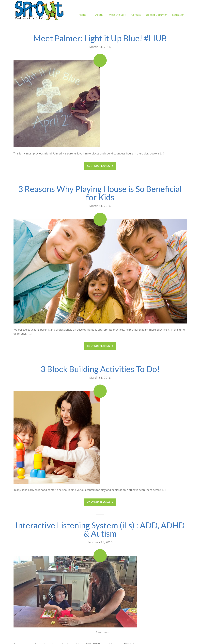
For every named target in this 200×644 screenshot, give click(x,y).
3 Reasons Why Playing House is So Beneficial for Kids (100, 193)
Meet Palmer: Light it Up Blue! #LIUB (100, 38)
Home (83, 11)
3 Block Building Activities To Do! (100, 369)
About (99, 11)
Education (178, 11)
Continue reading (100, 166)
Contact (136, 11)
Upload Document (157, 11)
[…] (162, 153)
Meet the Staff (118, 11)
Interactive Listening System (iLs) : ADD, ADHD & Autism (100, 529)
